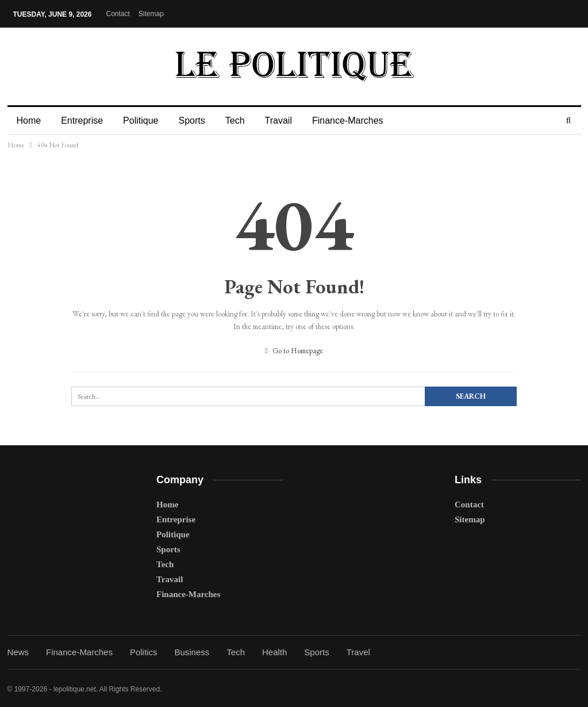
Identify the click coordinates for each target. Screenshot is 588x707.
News (18, 652)
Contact (118, 14)
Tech (235, 121)
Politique (141, 121)
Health (274, 652)
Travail (278, 121)
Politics (144, 652)
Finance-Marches (348, 121)
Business (192, 652)
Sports (191, 121)
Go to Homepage (294, 351)
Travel (358, 652)
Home (29, 121)
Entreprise (82, 121)
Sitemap (151, 14)
